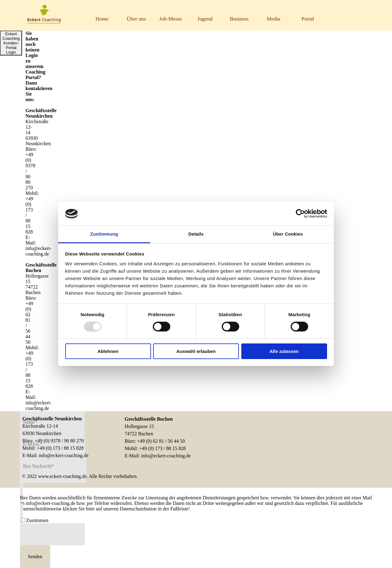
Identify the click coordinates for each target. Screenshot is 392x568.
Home (102, 19)
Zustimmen (37, 520)
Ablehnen (108, 351)
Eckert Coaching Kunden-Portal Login (11, 43)
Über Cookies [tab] (288, 234)
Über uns (136, 19)
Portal (308, 19)
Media (273, 19)
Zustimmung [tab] (104, 234)
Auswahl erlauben (196, 351)
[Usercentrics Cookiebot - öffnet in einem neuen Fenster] (300, 214)
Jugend (205, 19)
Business (239, 19)
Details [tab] (196, 234)
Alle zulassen (284, 351)
